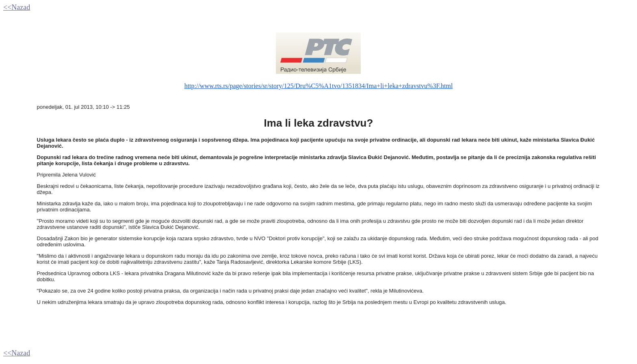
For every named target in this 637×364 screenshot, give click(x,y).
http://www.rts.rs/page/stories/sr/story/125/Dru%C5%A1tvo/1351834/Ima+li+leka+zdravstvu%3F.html (319, 86)
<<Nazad (17, 7)
